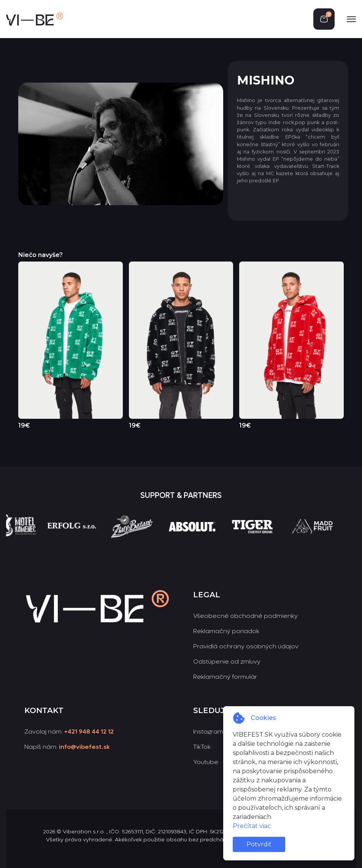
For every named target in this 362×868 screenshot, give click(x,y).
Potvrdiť (259, 844)
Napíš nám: (67, 747)
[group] (84, 541)
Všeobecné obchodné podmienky (245, 616)
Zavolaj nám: (69, 732)
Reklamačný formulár (225, 677)
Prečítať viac (252, 826)
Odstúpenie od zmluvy (227, 661)
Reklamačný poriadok (226, 631)
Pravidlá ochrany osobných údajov (246, 646)
